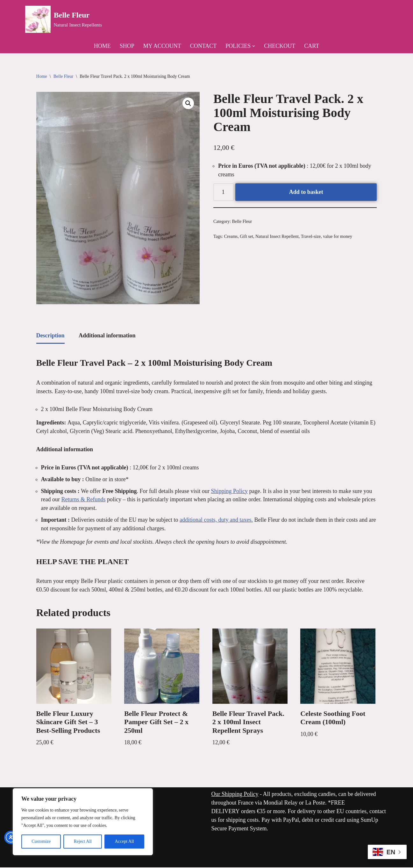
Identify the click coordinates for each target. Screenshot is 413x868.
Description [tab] (50, 335)
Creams (231, 237)
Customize (41, 841)
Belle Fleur (64, 77)
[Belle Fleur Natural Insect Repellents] (64, 19)
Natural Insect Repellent (277, 237)
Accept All (124, 841)
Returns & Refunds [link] (84, 500)
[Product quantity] (224, 192)
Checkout (280, 46)
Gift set (246, 237)
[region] (83, 822)
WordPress (82, 860)
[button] (254, 46)
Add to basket (306, 192)
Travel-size (311, 237)
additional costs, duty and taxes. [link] (216, 520)
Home (102, 46)
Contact (203, 46)
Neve (31, 860)
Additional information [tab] (107, 335)
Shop (127, 46)
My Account (162, 46)
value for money (338, 237)
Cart (312, 46)
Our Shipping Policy (235, 795)
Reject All (83, 841)
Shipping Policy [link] (230, 491)
